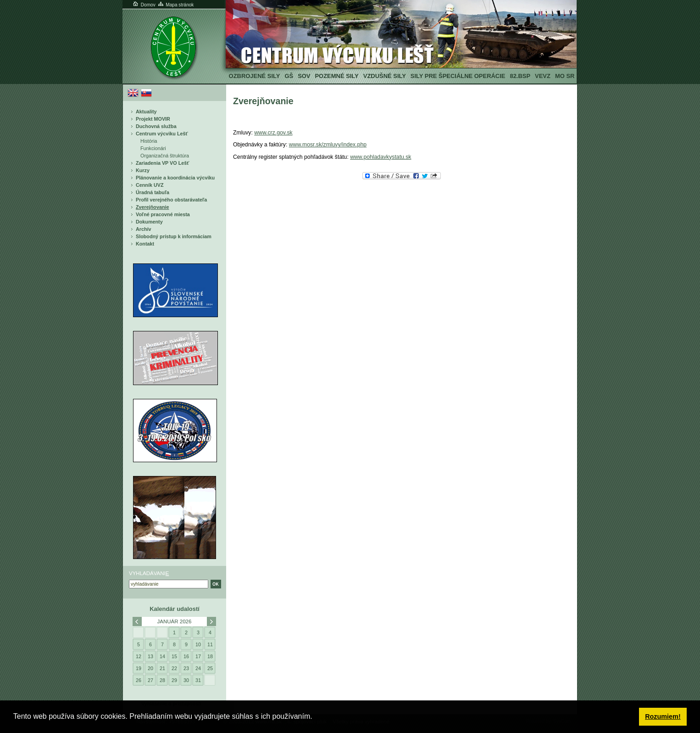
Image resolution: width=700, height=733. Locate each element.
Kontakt (145, 244)
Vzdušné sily (385, 76)
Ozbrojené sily (255, 76)
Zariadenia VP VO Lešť (162, 163)
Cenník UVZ (150, 185)
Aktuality (146, 112)
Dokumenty (149, 222)
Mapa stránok (175, 5)
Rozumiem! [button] (663, 716)
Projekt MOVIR (153, 119)
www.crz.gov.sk (273, 133)
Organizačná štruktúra (165, 156)
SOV (304, 76)
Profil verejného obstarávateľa (171, 200)
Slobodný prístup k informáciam (174, 236)
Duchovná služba (156, 126)
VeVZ (543, 76)
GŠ (289, 76)
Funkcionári (153, 148)
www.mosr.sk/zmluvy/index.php (328, 145)
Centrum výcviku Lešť (162, 134)
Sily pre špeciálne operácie (458, 76)
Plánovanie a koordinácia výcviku (175, 178)
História (149, 141)
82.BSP (520, 76)
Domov (144, 5)
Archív (144, 229)
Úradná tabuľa (153, 192)
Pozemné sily (336, 76)
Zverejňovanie (153, 207)
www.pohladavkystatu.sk (381, 157)
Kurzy (143, 170)
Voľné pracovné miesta (163, 214)
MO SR (565, 76)
